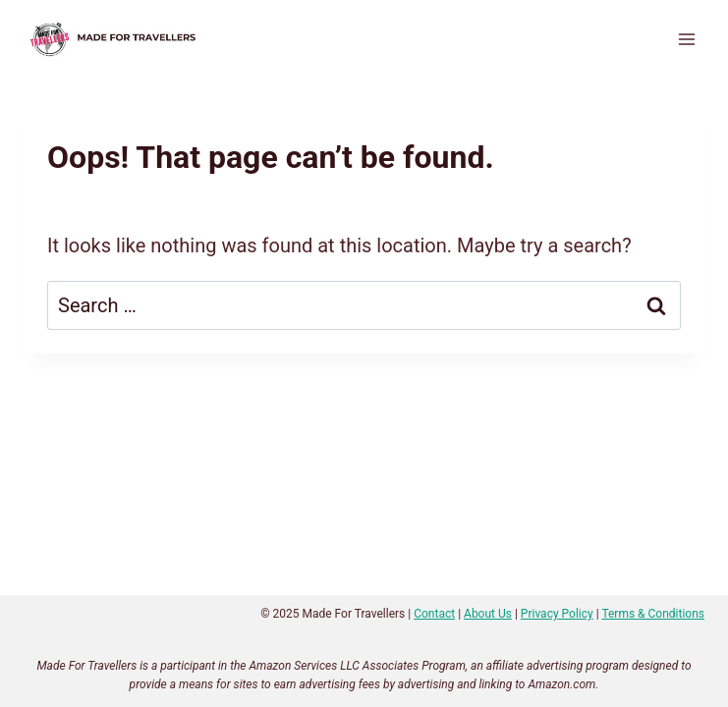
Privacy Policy (557, 614)
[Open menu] (686, 39)
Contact (434, 614)
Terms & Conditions (653, 614)
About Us (488, 614)
